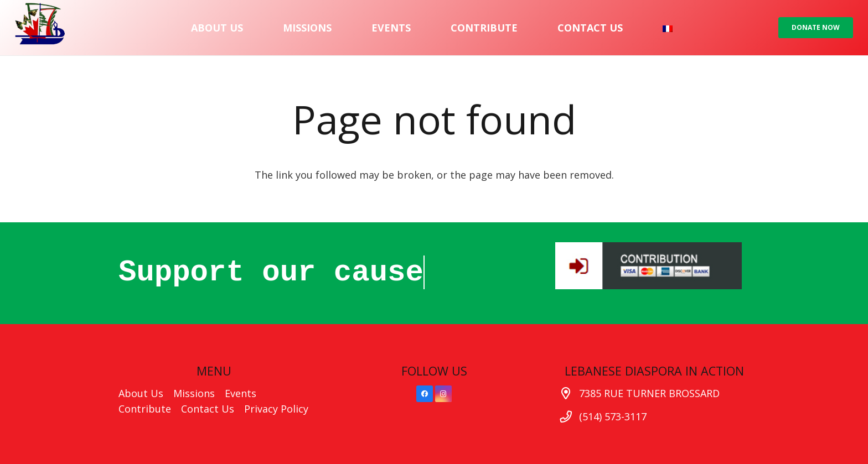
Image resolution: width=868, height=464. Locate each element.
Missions (194, 393)
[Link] (40, 28)
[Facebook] (425, 394)
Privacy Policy (276, 409)
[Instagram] (443, 394)
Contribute (145, 409)
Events (241, 393)
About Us (141, 393)
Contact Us (208, 409)
